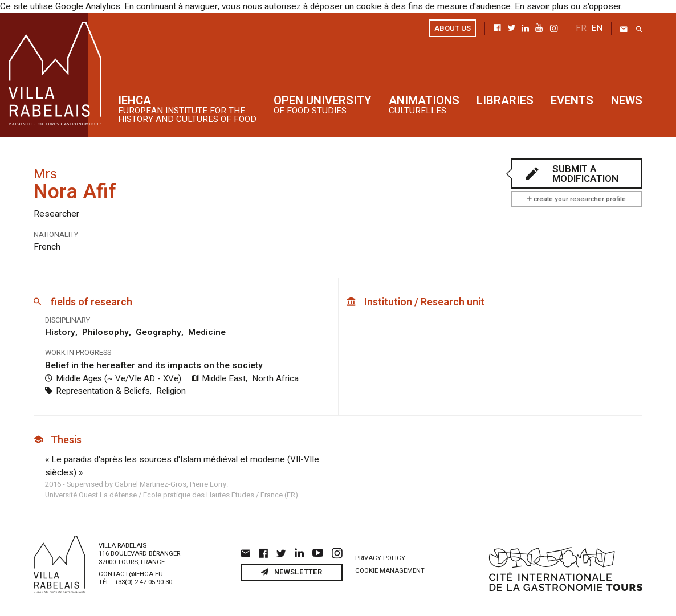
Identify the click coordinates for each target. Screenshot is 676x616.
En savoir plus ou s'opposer (550, 6)
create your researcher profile (577, 199)
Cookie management (390, 568)
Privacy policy (380, 555)
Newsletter (292, 569)
